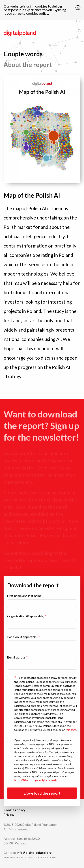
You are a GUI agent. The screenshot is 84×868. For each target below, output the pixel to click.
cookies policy (37, 13)
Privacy (9, 815)
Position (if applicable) (24, 637)
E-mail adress (17, 657)
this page (71, 730)
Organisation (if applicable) (27, 616)
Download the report (42, 793)
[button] (78, 9)
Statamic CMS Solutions (44, 857)
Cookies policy (14, 810)
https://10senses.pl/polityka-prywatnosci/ (39, 780)
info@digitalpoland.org (34, 853)
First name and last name (26, 596)
